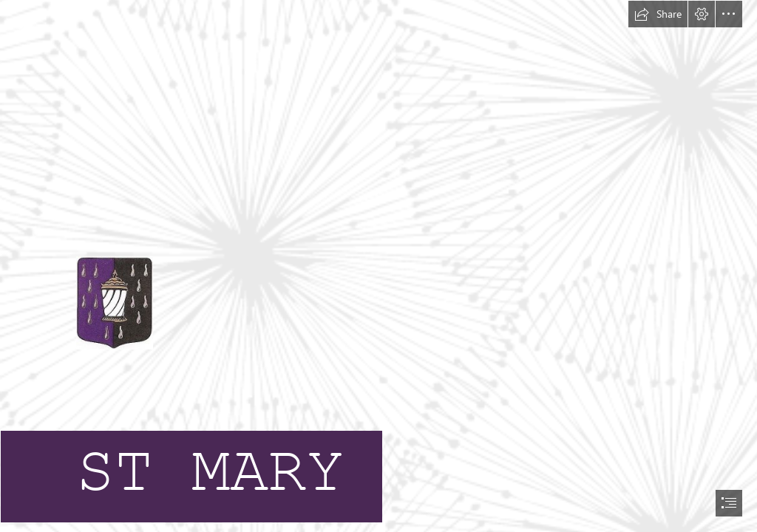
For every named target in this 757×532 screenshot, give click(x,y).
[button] (658, 14)
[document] (378, 266)
